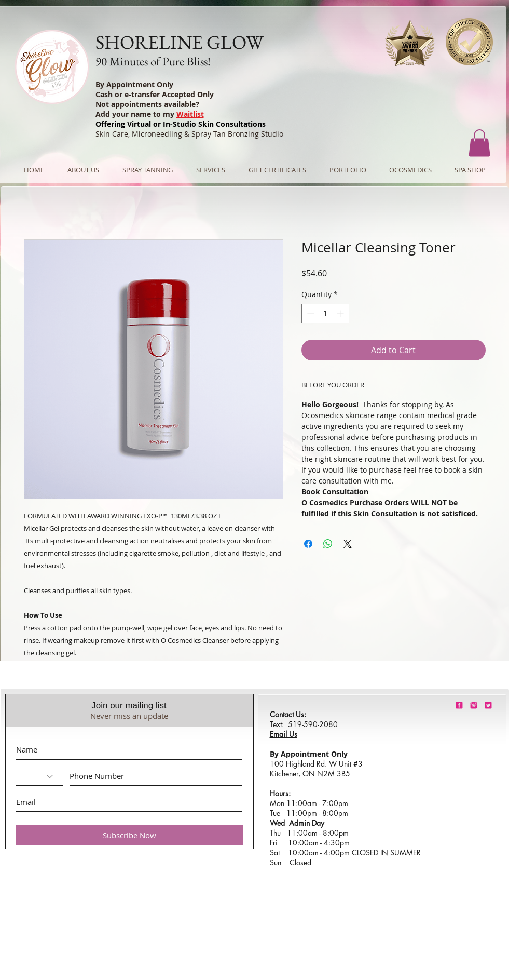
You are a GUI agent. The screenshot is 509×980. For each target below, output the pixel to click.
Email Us (284, 734)
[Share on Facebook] (308, 544)
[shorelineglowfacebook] (459, 705)
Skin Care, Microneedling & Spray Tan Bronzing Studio (189, 134)
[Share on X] (348, 544)
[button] (479, 143)
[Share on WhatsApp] (328, 544)
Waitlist (190, 114)
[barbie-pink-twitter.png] (488, 705)
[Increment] (341, 313)
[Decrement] (309, 313)
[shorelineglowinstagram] (474, 705)
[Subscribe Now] (129, 835)
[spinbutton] (325, 313)
